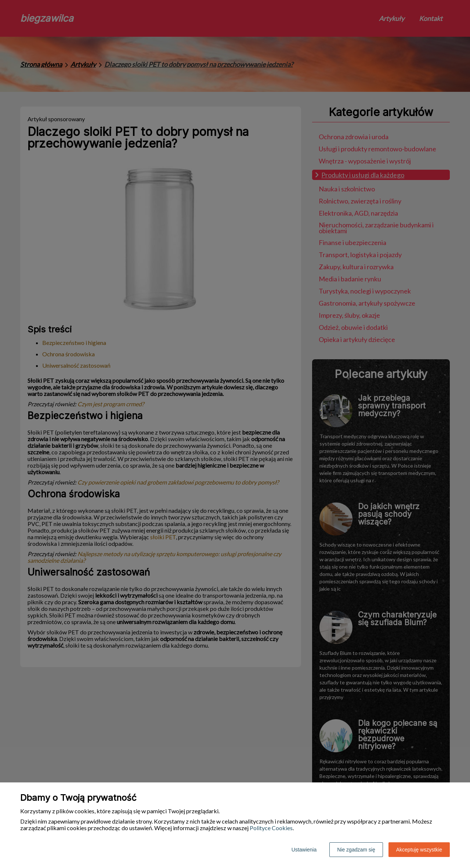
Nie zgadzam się (356, 850)
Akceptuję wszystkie (419, 850)
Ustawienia (304, 850)
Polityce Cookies (271, 828)
